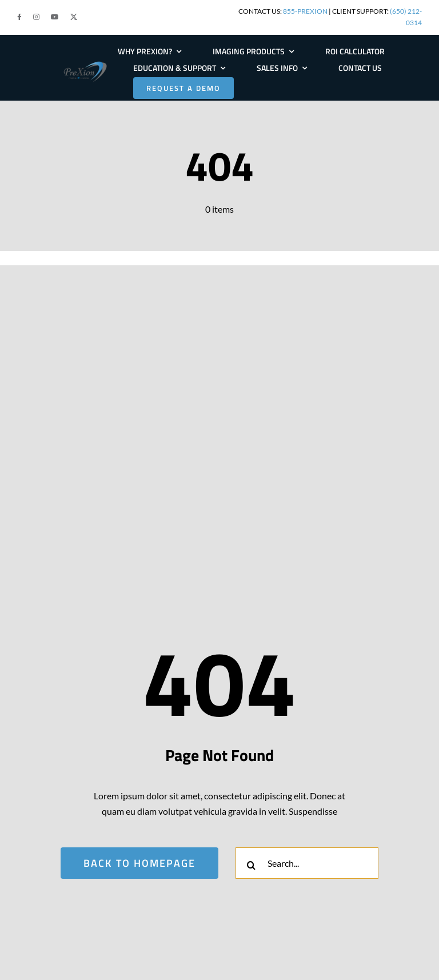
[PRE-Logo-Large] (85, 64)
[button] (19, 17)
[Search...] (307, 863)
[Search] (251, 865)
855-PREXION (305, 11)
